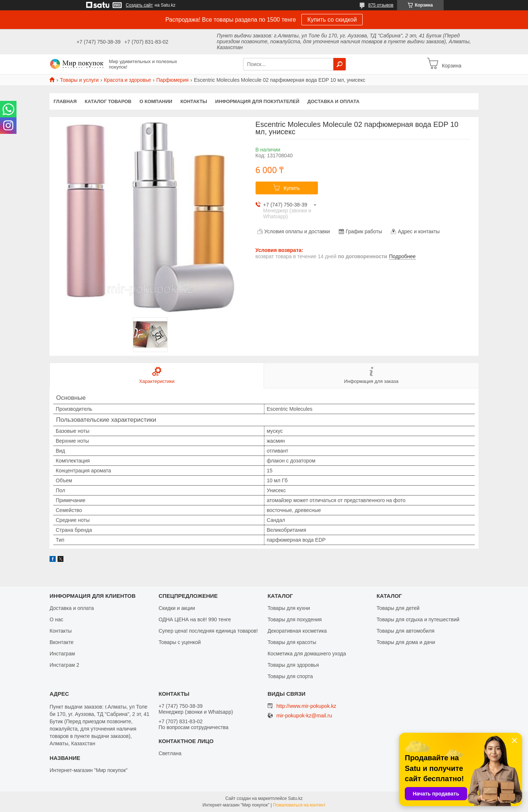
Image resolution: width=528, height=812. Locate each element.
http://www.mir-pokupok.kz (306, 706)
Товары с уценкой (179, 642)
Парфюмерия (172, 80)
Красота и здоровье (128, 80)
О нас (56, 619)
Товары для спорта (290, 676)
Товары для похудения (295, 619)
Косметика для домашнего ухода (307, 654)
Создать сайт (139, 5)
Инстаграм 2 (64, 665)
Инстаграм (62, 654)
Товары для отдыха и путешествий (418, 619)
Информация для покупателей (257, 101)
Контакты (194, 101)
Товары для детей (398, 608)
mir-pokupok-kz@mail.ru (304, 716)
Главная (65, 101)
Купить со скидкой (332, 20)
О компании (156, 101)
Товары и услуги (79, 80)
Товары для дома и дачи (406, 642)
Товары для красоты (292, 642)
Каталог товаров (108, 101)
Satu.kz (295, 798)
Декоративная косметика (297, 631)
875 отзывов (381, 5)
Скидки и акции (177, 608)
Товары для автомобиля (406, 631)
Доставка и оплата (333, 101)
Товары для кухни (289, 608)
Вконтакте (62, 642)
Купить (291, 188)
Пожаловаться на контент (299, 805)
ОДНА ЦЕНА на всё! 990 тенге (195, 619)
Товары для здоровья (293, 665)
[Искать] (340, 64)
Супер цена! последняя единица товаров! (208, 631)
